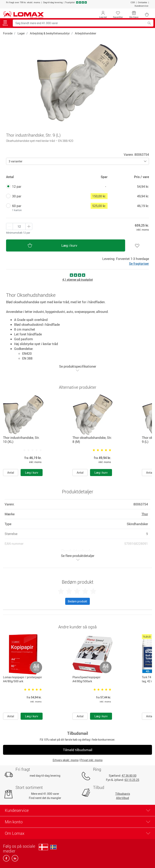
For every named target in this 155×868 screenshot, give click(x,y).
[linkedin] (14, 859)
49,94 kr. (143, 196)
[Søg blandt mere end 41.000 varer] (79, 23)
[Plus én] (9, 226)
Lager (21, 33)
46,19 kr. (143, 206)
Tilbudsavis (123, 794)
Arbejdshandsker (86, 33)
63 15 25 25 (132, 780)
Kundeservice (141, 6)
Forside (8, 33)
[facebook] (7, 859)
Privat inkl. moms (91, 760)
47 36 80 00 (129, 776)
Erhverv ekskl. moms (66, 760)
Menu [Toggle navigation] (5, 23)
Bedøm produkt (77, 601)
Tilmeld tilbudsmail (78, 750)
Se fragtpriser (139, 264)
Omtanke (142, 2)
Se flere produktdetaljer (78, 557)
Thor (145, 514)
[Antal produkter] (19, 226)
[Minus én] (29, 226)
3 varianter (16, 161)
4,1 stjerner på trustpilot (78, 280)
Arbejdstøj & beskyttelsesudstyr (50, 33)
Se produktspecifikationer (77, 368)
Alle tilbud (123, 798)
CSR (133, 2)
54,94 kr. (143, 187)
